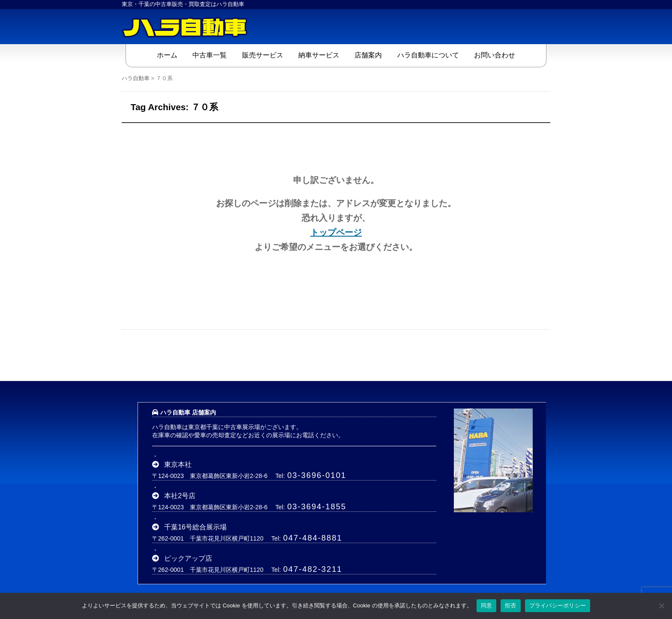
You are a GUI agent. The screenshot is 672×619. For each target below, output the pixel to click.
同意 (487, 605)
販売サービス (263, 55)
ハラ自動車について (428, 55)
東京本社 (178, 464)
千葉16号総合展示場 (195, 527)
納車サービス (319, 55)
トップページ (336, 232)
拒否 (511, 605)
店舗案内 (368, 55)
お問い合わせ (495, 55)
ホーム (167, 55)
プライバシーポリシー (558, 605)
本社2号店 (180, 496)
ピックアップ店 (188, 558)
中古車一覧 (210, 55)
